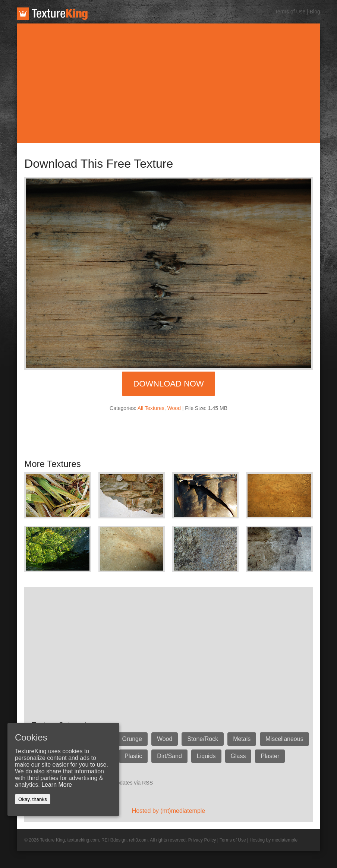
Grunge (132, 739)
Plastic (133, 756)
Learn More (57, 785)
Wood (174, 408)
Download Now (168, 384)
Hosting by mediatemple (273, 840)
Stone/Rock (203, 739)
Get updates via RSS (128, 783)
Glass (238, 756)
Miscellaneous (284, 739)
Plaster (270, 756)
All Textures (151, 408)
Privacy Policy (202, 840)
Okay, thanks (33, 799)
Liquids (206, 756)
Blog (315, 12)
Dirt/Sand (169, 756)
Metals (242, 739)
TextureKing (52, 14)
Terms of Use (290, 12)
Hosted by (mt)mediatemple (169, 811)
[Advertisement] (168, 83)
